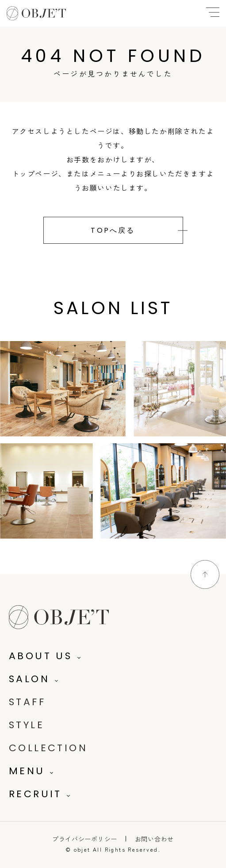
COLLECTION (48, 748)
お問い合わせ (154, 839)
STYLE (27, 725)
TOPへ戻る (113, 230)
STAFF (27, 702)
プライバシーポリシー (85, 839)
